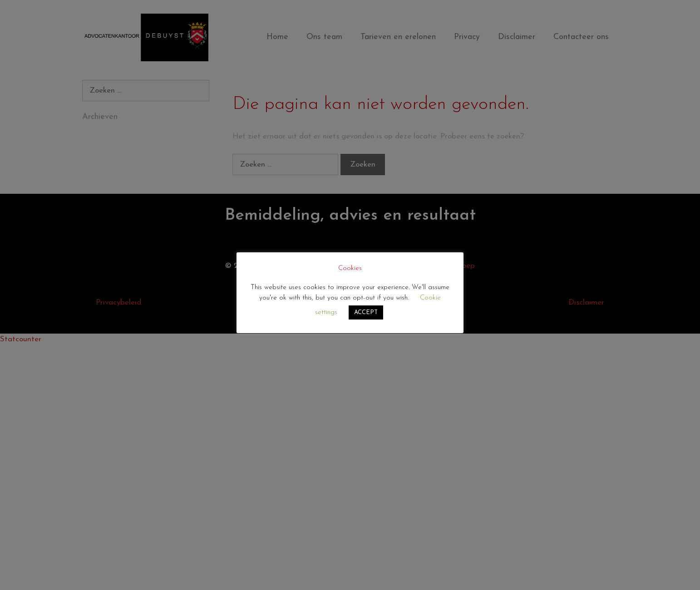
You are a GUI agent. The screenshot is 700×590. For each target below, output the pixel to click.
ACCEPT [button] (366, 312)
